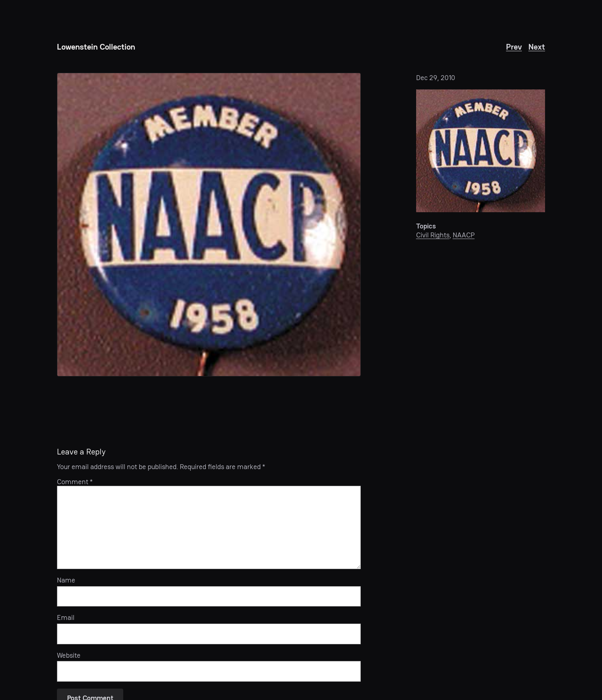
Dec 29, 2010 (436, 78)
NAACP (464, 235)
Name (66, 580)
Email (66, 617)
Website (69, 655)
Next (537, 47)
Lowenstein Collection (96, 47)
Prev (514, 47)
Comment (75, 482)
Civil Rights (433, 235)
